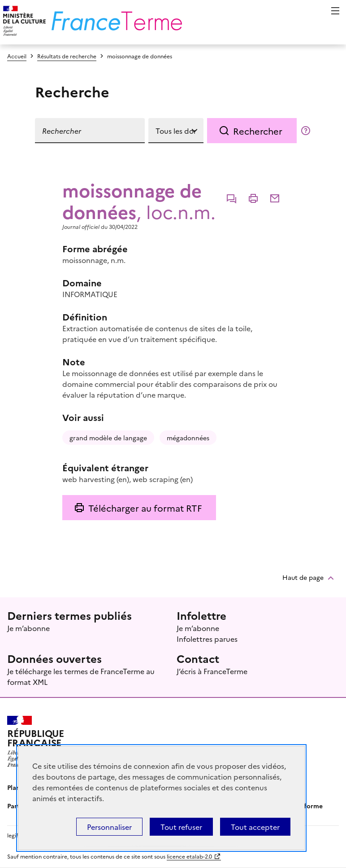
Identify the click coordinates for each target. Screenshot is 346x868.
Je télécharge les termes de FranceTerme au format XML (81, 676)
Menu (335, 11)
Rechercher (258, 131)
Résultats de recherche (67, 56)
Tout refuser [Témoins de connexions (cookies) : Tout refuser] (181, 827)
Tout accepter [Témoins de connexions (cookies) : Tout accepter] (255, 827)
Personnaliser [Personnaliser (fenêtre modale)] (109, 827)
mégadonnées (188, 438)
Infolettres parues (207, 639)
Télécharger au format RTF (145, 508)
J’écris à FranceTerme (212, 671)
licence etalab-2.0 (189, 856)
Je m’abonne (28, 628)
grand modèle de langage (108, 438)
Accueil (17, 56)
